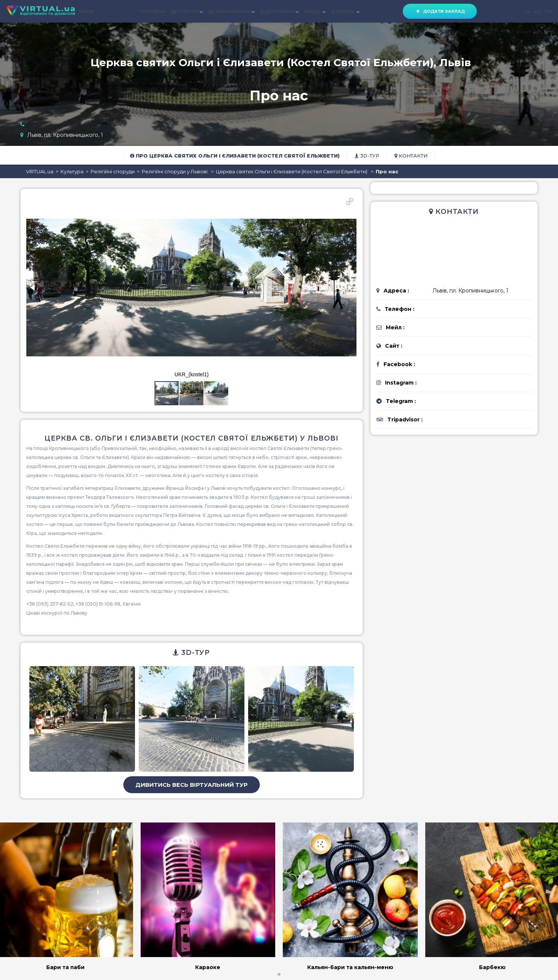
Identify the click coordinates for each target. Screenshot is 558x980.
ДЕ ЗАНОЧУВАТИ (231, 11)
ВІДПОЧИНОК (279, 11)
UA (527, 11)
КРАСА (315, 11)
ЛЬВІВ (86, 11)
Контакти (411, 156)
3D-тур (367, 156)
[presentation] (278, 974)
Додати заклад (440, 11)
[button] (350, 201)
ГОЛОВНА (153, 11)
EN (549, 11)
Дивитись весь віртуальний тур (192, 785)
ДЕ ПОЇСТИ (187, 11)
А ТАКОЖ (345, 11)
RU (538, 11)
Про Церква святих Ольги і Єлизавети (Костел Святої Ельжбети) (235, 156)
